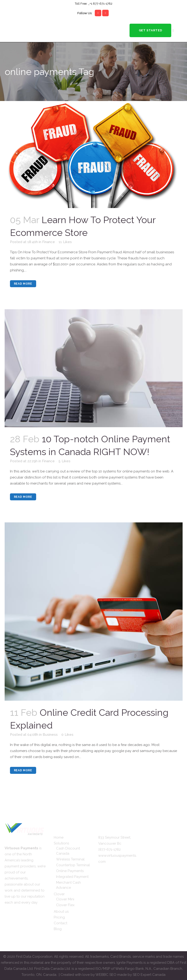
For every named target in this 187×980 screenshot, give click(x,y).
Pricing (59, 917)
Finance (49, 242)
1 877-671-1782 (102, 4)
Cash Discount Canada (68, 851)
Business (50, 735)
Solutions (61, 843)
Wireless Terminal (70, 859)
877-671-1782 (110, 850)
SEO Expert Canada (149, 975)
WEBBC (102, 975)
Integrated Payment (72, 877)
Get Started (150, 30)
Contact (60, 923)
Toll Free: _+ (83, 4)
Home (59, 837)
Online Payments (70, 871)
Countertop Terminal (73, 865)
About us (61, 912)
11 (65, 242)
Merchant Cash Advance (68, 885)
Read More (23, 284)
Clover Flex (65, 905)
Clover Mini (65, 899)
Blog (58, 929)
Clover (59, 894)
